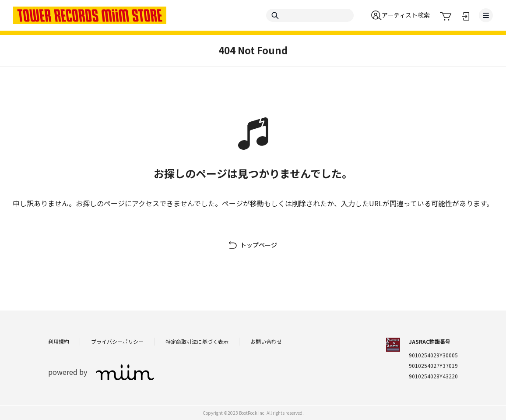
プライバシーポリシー (117, 341)
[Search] (310, 15)
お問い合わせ (266, 341)
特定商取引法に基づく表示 (197, 341)
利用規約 (59, 341)
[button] (401, 15)
